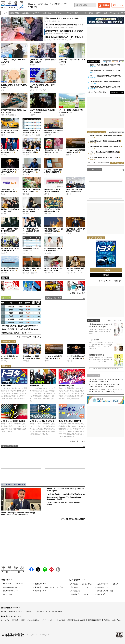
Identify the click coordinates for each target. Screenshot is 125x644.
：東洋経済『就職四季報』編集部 (59, 27)
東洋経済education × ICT (11, 587)
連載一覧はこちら (78, 293)
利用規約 (107, 620)
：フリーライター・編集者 (57, 33)
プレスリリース (94, 375)
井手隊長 (4, 214)
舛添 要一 (33, 115)
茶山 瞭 (3, 194)
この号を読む (106, 270)
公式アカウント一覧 (24, 611)
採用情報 (12, 611)
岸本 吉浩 (4, 273)
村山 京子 (4, 174)
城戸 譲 (47, 194)
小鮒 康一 (4, 135)
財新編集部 (48, 233)
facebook (31, 569)
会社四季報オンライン (10, 591)
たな (2, 90)
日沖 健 (69, 194)
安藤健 (3, 65)
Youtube (51, 569)
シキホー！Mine (8, 594)
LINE (45, 569)
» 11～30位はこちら (117, 92)
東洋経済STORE (41, 584)
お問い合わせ (117, 620)
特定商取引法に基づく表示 (76, 620)
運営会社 (4, 611)
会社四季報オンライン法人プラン (109, 584)
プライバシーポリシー (49, 620)
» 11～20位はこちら (117, 163)
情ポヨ (69, 155)
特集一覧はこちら (78, 441)
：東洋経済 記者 (53, 21)
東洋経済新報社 (13, 635)
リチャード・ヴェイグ (38, 90)
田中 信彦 (26, 155)
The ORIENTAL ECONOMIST (74, 519)
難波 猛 (32, 65)
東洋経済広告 (75, 591)
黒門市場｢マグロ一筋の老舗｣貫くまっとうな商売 (64, 31)
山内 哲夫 (26, 253)
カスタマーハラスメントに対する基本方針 (48, 611)
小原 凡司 (4, 155)
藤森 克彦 (26, 194)
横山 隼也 (26, 174)
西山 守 (47, 155)
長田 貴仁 (4, 233)
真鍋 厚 (69, 233)
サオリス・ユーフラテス (53, 273)
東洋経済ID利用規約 (95, 620)
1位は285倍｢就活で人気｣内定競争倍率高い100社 (64, 25)
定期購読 (106, 275)
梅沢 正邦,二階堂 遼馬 (30, 273)
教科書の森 (101, 594)
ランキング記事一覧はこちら (30, 337)
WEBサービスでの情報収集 (30, 620)
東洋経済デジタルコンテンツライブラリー (50, 587)
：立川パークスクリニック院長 (58, 40)
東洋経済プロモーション (79, 594)
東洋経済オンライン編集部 (31, 135)
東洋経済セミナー (104, 587)
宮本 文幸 (48, 214)
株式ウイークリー (41, 591)
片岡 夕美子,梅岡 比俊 (9, 115)
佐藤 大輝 (48, 135)
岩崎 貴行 (62, 115)
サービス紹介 (5, 620)
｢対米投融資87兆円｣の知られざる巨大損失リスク (64, 18)
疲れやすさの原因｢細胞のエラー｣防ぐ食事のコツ (64, 37)
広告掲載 (15, 620)
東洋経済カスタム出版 (105, 591)
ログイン (120, 5)
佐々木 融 (48, 253)
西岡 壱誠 (26, 214)
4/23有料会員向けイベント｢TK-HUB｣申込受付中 (54, 4)
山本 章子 (4, 253)
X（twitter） (38, 569)
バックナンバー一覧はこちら (111, 281)
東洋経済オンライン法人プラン (82, 584)
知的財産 (62, 620)
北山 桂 (47, 174)
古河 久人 (62, 65)
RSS (58, 569)
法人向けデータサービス (79, 587)
